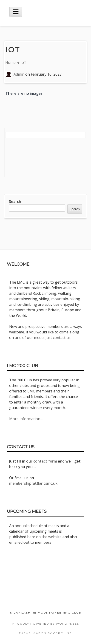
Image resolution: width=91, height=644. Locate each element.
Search (15, 202)
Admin (19, 74)
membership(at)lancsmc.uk (33, 483)
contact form (45, 461)
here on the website (44, 537)
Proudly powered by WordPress (45, 624)
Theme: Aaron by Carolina (45, 633)
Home (10, 62)
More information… (26, 419)
